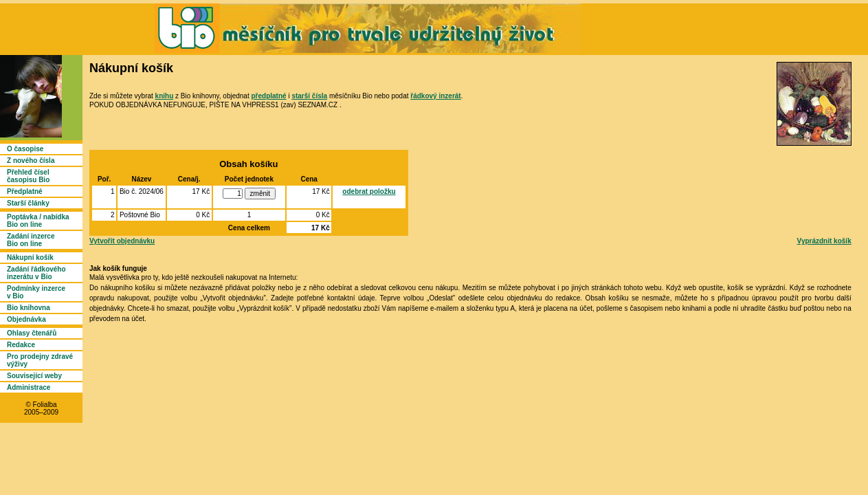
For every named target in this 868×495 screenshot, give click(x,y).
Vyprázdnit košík (824, 241)
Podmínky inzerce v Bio (36, 292)
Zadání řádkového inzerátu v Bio (36, 273)
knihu (165, 96)
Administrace (29, 387)
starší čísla (309, 96)
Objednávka (26, 319)
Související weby (34, 376)
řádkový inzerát (435, 96)
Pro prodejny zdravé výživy (40, 360)
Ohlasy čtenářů (32, 333)
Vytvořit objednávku (122, 241)
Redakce (21, 345)
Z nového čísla (31, 161)
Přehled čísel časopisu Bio (28, 176)
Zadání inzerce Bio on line (31, 240)
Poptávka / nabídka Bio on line (38, 221)
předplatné (268, 96)
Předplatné (25, 191)
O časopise (25, 149)
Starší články (28, 203)
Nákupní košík (30, 257)
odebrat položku (369, 191)
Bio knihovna (29, 308)
